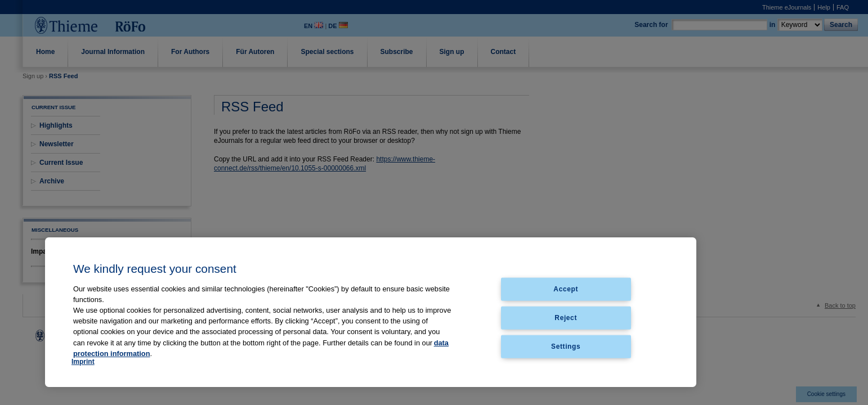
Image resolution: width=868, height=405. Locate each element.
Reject (566, 317)
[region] (371, 312)
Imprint (83, 362)
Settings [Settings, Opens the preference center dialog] (566, 346)
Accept (566, 289)
